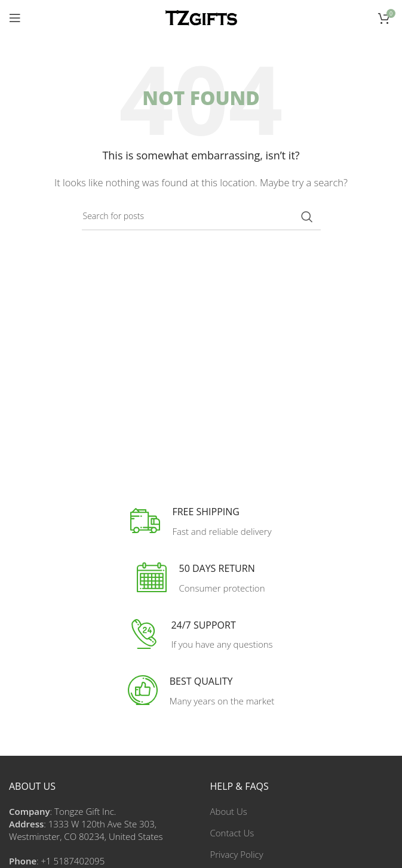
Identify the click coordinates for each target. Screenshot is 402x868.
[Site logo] (201, 17)
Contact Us (232, 833)
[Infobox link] (201, 522)
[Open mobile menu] (15, 18)
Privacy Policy (237, 854)
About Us (229, 811)
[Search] (201, 217)
